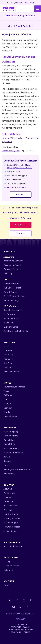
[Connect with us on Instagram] (31, 600)
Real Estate (9, 363)
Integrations (9, 474)
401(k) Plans (10, 323)
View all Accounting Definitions (21, 15)
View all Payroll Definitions (21, 26)
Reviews (7, 497)
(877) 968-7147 (21, 3)
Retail (6, 346)
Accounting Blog (11, 431)
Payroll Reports (11, 292)
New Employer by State (14, 387)
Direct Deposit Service (14, 296)
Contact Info (9, 493)
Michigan (8, 408)
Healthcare (8, 355)
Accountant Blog (11, 448)
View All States (10, 416)
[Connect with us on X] (24, 600)
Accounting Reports (13, 265)
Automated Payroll (13, 300)
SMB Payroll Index (12, 518)
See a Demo (21, 195)
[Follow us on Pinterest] (27, 607)
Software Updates (12, 527)
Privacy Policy (20, 624)
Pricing (7, 561)
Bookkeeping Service (14, 269)
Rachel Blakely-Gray (11, 151)
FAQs (26, 212)
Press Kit (7, 510)
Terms (27, 632)
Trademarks (17, 632)
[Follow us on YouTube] (14, 607)
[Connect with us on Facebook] (17, 600)
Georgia (7, 404)
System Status (10, 531)
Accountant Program (13, 546)
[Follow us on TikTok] (21, 607)
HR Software (10, 314)
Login (31, 3)
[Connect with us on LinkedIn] (10, 600)
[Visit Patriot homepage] (9, 9)
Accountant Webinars (13, 453)
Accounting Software (14, 261)
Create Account (20, 225)
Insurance (8, 359)
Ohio (6, 399)
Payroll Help (9, 444)
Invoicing (8, 273)
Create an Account (12, 566)
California (8, 395)
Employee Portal (12, 318)
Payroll (18, 212)
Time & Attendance (13, 310)
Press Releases (10, 506)
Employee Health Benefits (16, 331)
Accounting (8, 212)
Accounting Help (11, 436)
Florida (7, 412)
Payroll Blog (9, 440)
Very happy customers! (16, 187)
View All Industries (12, 371)
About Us (8, 489)
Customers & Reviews (20, 218)
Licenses (29, 630)
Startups (7, 367)
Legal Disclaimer (16, 630)
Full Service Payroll (13, 288)
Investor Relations (12, 514)
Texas (6, 391)
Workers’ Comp (11, 327)
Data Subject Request (20, 627)
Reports (35, 212)
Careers (7, 501)
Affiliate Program (11, 522)
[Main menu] (38, 9)
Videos (7, 457)
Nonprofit (8, 350)
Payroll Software (12, 284)
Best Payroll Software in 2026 (17, 469)
